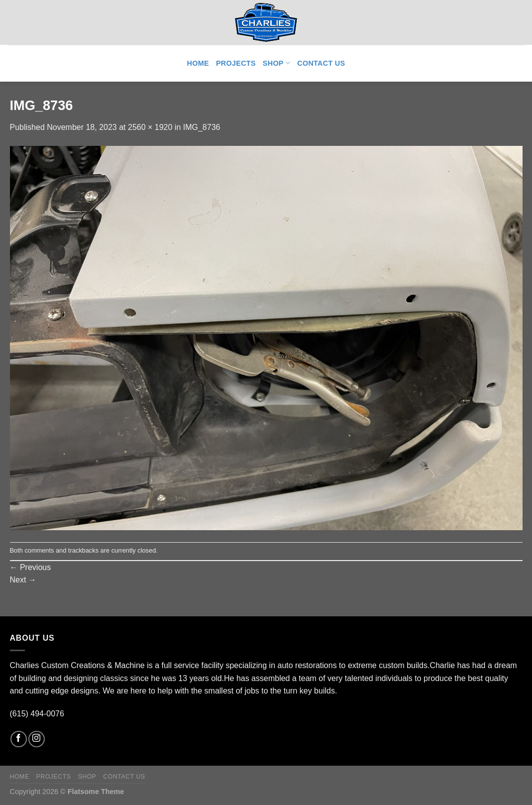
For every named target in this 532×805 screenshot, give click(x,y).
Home (198, 63)
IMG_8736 (202, 127)
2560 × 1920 (150, 127)
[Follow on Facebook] (19, 739)
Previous (31, 567)
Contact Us (321, 63)
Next (23, 580)
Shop (276, 63)
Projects (236, 63)
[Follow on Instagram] (37, 739)
